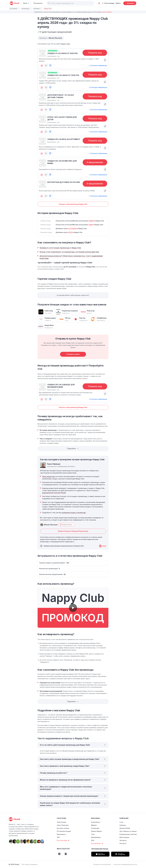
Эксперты (123, 840)
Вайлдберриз (96, 837)
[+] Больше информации (98, 65)
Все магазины (97, 843)
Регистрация (108, 3)
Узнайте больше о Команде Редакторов (73, 531)
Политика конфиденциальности (125, 864)
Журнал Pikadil (125, 828)
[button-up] (42, 65)
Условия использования (102, 864)
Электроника (61, 822)
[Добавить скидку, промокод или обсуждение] (130, 3)
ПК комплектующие (64, 831)
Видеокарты (61, 834)
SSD (58, 837)
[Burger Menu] (26, 3)
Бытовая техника (63, 828)
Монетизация (124, 837)
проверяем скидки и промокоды (74, 513)
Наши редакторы (49, 476)
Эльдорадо (95, 828)
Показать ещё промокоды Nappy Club (73, 204)
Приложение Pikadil (100, 849)
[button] (49, 3)
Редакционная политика (128, 834)
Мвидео (94, 825)
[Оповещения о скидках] (99, 3)
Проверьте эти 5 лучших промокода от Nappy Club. (60, 248)
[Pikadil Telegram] (66, 854)
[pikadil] (14, 3)
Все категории (63, 840)
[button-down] (50, 65)
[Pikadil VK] (59, 854)
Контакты (123, 843)
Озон (93, 834)
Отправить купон (73, 354)
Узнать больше (107, 12)
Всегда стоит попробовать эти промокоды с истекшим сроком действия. (70, 252)
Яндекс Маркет (97, 831)
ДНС (93, 840)
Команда (123, 825)
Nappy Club (65, 44)
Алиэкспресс (96, 822)
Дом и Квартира (63, 825)
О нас (122, 822)
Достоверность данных (128, 831)
